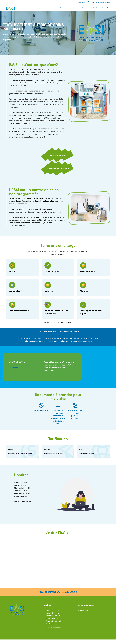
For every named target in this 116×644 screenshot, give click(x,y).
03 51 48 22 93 (79, 2)
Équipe (77, 8)
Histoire (85, 8)
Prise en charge (66, 8)
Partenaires (95, 8)
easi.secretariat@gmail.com (91, 610)
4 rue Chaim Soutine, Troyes (99, 2)
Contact (105, 8)
